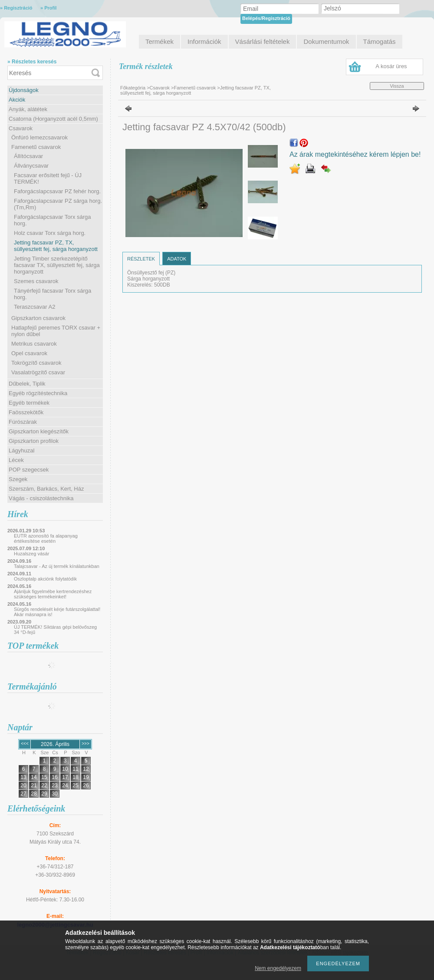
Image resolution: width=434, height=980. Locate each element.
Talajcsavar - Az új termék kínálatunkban (57, 566)
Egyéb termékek (29, 403)
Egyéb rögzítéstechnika (38, 393)
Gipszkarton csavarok (38, 318)
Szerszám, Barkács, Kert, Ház (46, 489)
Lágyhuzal (21, 450)
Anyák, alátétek (28, 109)
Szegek (18, 479)
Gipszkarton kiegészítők (39, 431)
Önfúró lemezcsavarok (39, 137)
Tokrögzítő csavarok (36, 363)
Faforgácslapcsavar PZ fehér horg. (57, 191)
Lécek (16, 460)
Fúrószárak (23, 422)
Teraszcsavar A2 (35, 307)
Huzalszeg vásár (31, 554)
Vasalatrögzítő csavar (38, 372)
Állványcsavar (31, 166)
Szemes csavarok (36, 281)
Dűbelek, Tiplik (27, 384)
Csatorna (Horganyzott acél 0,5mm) (53, 119)
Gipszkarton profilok (34, 441)
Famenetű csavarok (36, 147)
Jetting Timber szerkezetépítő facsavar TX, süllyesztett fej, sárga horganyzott (57, 265)
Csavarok (21, 128)
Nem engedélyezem (278, 968)
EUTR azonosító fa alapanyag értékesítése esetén (46, 538)
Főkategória (133, 88)
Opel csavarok (29, 353)
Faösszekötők (26, 412)
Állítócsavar (28, 156)
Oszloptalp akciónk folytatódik (45, 579)
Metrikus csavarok (34, 344)
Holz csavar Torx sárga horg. (50, 233)
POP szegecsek (29, 470)
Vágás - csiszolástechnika (41, 498)
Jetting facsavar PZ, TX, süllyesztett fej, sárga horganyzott (56, 246)
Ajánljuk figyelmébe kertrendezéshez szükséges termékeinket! (53, 594)
